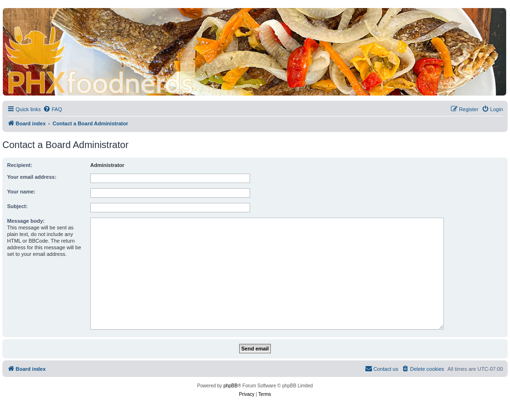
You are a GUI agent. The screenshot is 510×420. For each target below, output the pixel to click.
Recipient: (20, 165)
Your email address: (32, 177)
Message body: (26, 221)
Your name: (21, 192)
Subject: (17, 206)
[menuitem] (52, 109)
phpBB (231, 386)
